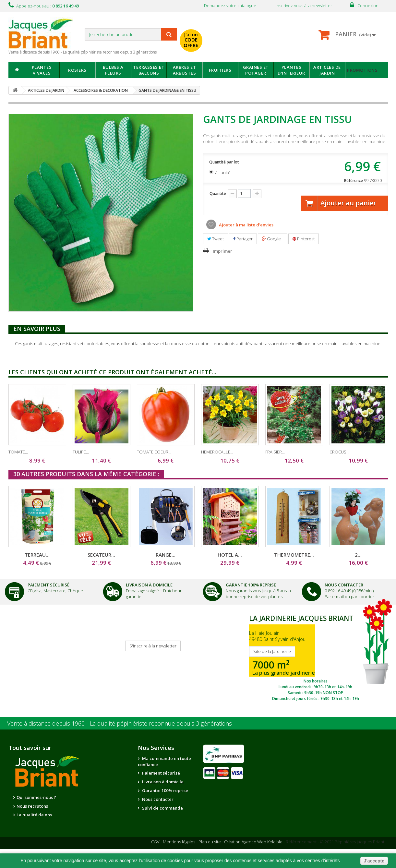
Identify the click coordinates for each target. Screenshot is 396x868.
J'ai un (191, 40)
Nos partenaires (88, 798)
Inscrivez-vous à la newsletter (304, 6)
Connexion (368, 6)
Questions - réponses (163, 834)
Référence (354, 181)
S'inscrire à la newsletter (153, 646)
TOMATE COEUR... (154, 452)
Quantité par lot (225, 162)
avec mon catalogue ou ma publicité (259, 35)
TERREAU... (37, 555)
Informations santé (161, 817)
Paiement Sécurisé (48, 585)
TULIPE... (81, 452)
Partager (243, 239)
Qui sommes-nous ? (36, 797)
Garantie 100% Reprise (251, 585)
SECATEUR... (101, 555)
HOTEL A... (230, 555)
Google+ (273, 239)
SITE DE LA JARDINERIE (316, 656)
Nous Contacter (344, 585)
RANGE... (166, 555)
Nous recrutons (32, 806)
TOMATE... (18, 452)
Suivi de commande (162, 808)
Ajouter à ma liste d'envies (246, 225)
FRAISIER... (275, 452)
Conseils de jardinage (164, 826)
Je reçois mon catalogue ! (31, 652)
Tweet (216, 239)
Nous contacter (157, 799)
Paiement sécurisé (161, 773)
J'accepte (374, 861)
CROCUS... (339, 452)
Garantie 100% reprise (165, 790)
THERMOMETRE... (294, 555)
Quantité (218, 193)
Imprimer (222, 251)
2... (358, 555)
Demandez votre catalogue (230, 6)
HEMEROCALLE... (217, 452)
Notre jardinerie (88, 806)
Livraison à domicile (149, 585)
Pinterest (304, 239)
